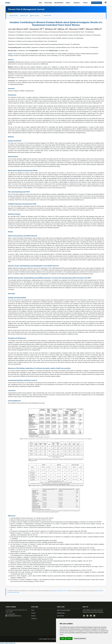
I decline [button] (69, 638)
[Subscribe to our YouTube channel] (91, 616)
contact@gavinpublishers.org (13, 616)
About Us (34, 616)
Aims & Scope (48, 3)
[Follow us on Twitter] (84, 616)
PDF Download (36, 16)
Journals (33, 613)
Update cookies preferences (8, 643)
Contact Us (34, 619)
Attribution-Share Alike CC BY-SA (59, 591)
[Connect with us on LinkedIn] (94, 616)
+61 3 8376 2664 (10, 614)
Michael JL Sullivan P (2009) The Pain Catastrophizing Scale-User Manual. (31, 563)
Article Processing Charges (64, 610)
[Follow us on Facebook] (87, 616)
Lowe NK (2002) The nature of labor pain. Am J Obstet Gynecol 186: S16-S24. (32, 518)
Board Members (59, 3)
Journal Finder (60, 616)
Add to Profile (14, 16)
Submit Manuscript (97, 3)
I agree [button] (63, 638)
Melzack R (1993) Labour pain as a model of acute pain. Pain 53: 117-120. (31, 520)
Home (40, 3)
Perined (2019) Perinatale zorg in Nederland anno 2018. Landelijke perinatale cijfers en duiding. (37, 542)
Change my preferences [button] (80, 638)
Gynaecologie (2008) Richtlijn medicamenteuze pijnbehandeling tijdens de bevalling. (34, 540)
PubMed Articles (61, 613)
